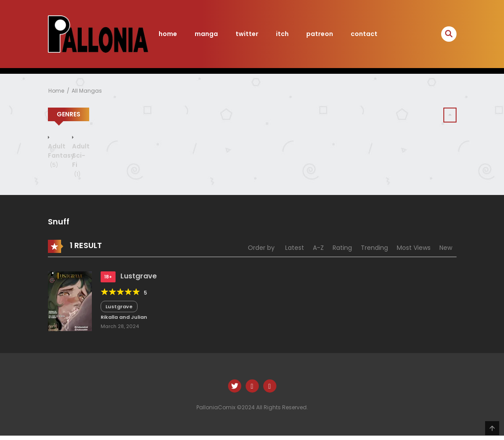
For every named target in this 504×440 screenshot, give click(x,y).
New (446, 248)
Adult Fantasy (61, 155)
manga (206, 34)
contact (364, 34)
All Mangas (87, 91)
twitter (247, 34)
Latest (295, 248)
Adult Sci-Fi (81, 160)
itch (282, 34)
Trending (374, 248)
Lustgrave (139, 276)
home (168, 34)
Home (56, 91)
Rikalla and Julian (124, 317)
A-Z (318, 248)
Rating (342, 248)
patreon (320, 34)
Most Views (414, 248)
